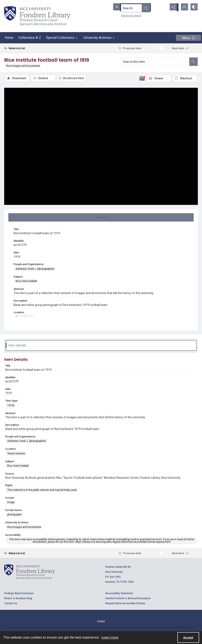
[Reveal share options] (173, 7)
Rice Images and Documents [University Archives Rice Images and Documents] (24, 527)
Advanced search (123, 15)
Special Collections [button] (62, 38)
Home (9, 38)
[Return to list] (30, 48)
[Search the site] (132, 7)
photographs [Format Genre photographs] (14, 515)
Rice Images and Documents (23, 66)
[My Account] (183, 7)
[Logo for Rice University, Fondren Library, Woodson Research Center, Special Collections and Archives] (30, 572)
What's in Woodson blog (18, 599)
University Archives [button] (100, 38)
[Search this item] (155, 62)
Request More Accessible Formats (125, 604)
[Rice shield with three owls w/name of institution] (37, 16)
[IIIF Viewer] (159, 78)
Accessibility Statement (119, 594)
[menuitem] (101, 621)
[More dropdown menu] (188, 38)
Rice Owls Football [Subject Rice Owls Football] (26, 282)
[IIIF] (142, 78)
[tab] (101, 218)
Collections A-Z (30, 38)
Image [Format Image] (11, 503)
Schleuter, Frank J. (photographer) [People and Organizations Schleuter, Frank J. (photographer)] (35, 269)
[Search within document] (193, 62)
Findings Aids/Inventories (19, 594)
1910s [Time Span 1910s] (11, 406)
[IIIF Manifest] (185, 78)
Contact (101, 621)
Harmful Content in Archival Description (128, 599)
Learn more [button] (110, 637)
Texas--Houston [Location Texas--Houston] (16, 454)
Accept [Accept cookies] (188, 638)
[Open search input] (162, 7)
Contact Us (11, 604)
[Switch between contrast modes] (194, 7)
